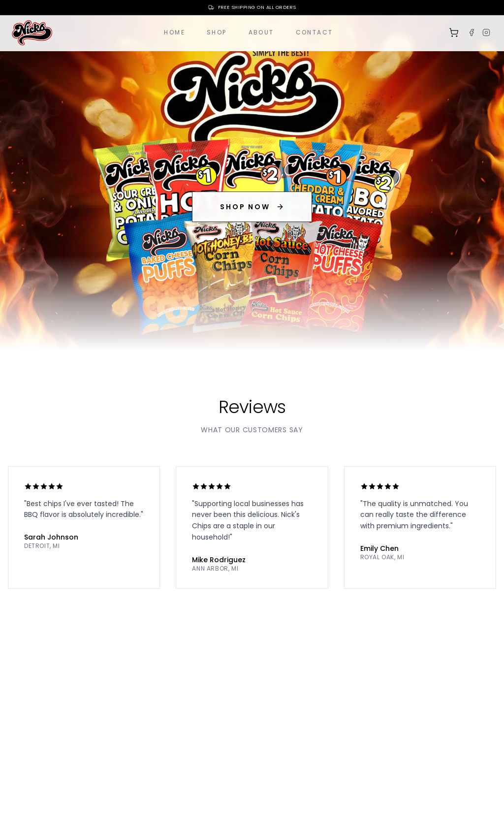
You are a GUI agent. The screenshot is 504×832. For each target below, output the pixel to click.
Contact (315, 32)
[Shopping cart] (454, 32)
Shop (217, 32)
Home (174, 32)
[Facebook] (472, 32)
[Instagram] (486, 32)
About (261, 32)
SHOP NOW (252, 207)
